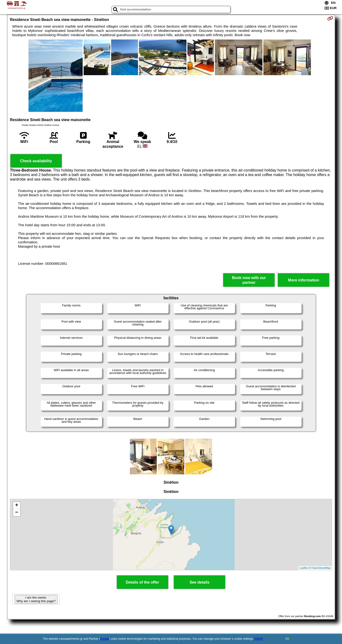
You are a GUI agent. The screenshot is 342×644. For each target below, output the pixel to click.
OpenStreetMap (322, 568)
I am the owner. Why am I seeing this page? (36, 599)
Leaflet (303, 568)
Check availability (36, 161)
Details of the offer (142, 582)
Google (105, 639)
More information (304, 280)
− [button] (17, 513)
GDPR (259, 639)
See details (199, 582)
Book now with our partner (249, 280)
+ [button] (17, 506)
